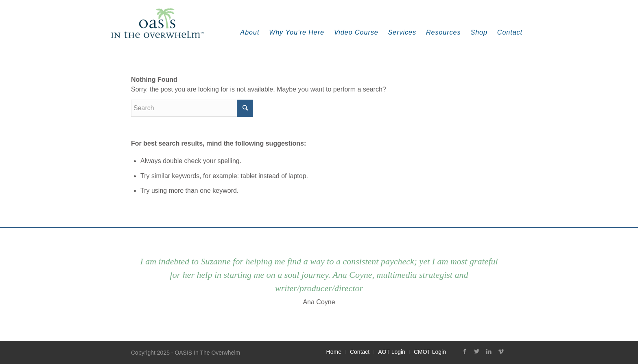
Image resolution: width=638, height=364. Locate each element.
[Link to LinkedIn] (489, 351)
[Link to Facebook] (464, 351)
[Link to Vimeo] (501, 351)
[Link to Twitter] (476, 351)
